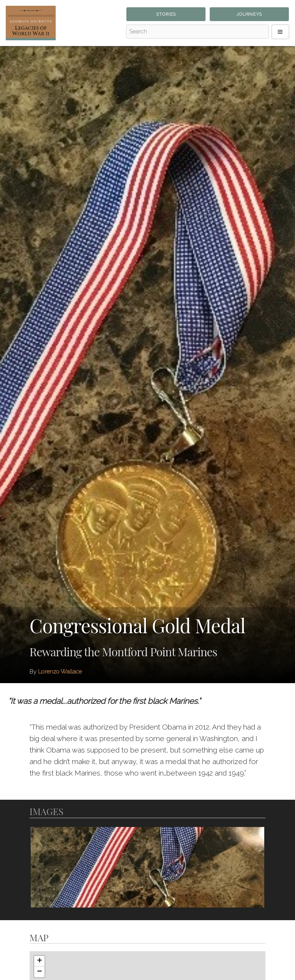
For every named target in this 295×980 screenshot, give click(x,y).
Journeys (249, 14)
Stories (166, 14)
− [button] (39, 972)
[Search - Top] (197, 32)
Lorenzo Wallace (60, 672)
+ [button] (39, 961)
